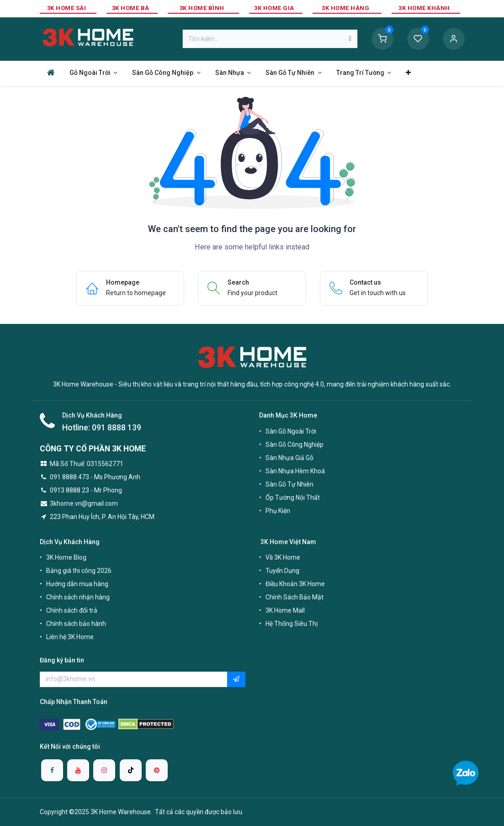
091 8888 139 (117, 428)
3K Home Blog (66, 557)
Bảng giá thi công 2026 (79, 571)
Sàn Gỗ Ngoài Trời (291, 431)
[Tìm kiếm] (350, 39)
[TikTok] (131, 770)
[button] (236, 679)
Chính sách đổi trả (72, 610)
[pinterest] (157, 770)
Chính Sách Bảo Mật (294, 597)
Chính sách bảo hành (76, 624)
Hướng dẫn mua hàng (77, 584)
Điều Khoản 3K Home (295, 584)
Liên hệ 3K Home (70, 637)
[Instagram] (104, 770)
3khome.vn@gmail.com (84, 503)
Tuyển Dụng (282, 571)
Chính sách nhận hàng (78, 597)
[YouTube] (78, 770)
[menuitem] (51, 72)
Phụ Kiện (278, 511)
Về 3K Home (283, 557)
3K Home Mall (285, 610)
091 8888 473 (69, 477)
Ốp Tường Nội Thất (293, 498)
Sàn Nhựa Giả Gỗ (289, 458)
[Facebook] (52, 770)
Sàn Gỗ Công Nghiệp (294, 445)
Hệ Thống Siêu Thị (292, 624)
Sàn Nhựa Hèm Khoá (295, 471)
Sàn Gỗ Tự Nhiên (289, 484)
